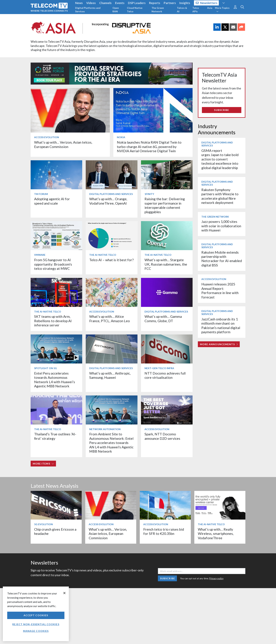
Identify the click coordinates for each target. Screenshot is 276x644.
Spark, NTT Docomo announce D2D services (162, 436)
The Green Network (158, 10)
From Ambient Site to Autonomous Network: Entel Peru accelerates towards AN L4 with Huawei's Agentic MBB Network (111, 443)
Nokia (121, 137)
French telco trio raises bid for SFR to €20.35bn (164, 531)
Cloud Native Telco (135, 10)
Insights (185, 3)
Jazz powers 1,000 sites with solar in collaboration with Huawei (221, 226)
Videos (91, 3)
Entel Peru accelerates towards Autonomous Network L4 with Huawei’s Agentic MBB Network (55, 380)
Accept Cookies (36, 615)
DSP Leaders (137, 3)
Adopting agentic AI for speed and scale (52, 201)
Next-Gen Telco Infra (159, 368)
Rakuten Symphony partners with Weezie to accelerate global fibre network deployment (220, 196)
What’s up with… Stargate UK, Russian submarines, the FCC (166, 264)
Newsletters (207, 3)
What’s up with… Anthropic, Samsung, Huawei (110, 375)
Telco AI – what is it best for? (111, 260)
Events (120, 3)
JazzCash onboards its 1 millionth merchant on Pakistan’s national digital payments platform (221, 326)
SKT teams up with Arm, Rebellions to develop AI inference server (53, 321)
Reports (155, 3)
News (79, 3)
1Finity (149, 194)
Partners (170, 3)
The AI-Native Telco (103, 255)
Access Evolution (47, 137)
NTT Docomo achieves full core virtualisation (165, 375)
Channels (105, 3)
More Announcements (219, 344)
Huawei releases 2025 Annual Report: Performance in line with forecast (220, 291)
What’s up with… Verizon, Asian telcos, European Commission (63, 144)
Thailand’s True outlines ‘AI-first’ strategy (55, 436)
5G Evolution (43, 524)
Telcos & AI (182, 10)
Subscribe (222, 110)
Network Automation (105, 429)
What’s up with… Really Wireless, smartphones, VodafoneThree (216, 534)
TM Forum (41, 194)
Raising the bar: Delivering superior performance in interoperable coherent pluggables (165, 205)
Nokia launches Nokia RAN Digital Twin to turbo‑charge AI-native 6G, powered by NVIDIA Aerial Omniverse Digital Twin (149, 147)
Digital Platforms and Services (88, 10)
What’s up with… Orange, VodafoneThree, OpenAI (108, 201)
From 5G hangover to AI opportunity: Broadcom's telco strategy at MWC (53, 264)
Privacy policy (216, 578)
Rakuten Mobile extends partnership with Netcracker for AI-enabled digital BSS (222, 259)
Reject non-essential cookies (36, 624)
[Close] (64, 593)
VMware (40, 255)
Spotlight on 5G (46, 368)
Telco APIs (196, 10)
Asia (210, 8)
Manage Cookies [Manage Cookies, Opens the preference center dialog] (36, 631)
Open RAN (116, 10)
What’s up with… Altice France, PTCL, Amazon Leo (110, 319)
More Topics (222, 9)
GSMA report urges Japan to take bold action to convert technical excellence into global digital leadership (220, 159)
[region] (36, 614)
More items (43, 464)
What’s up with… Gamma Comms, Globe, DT (163, 319)
